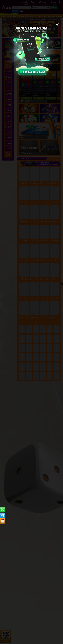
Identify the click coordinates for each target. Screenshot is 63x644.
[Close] (58, 24)
